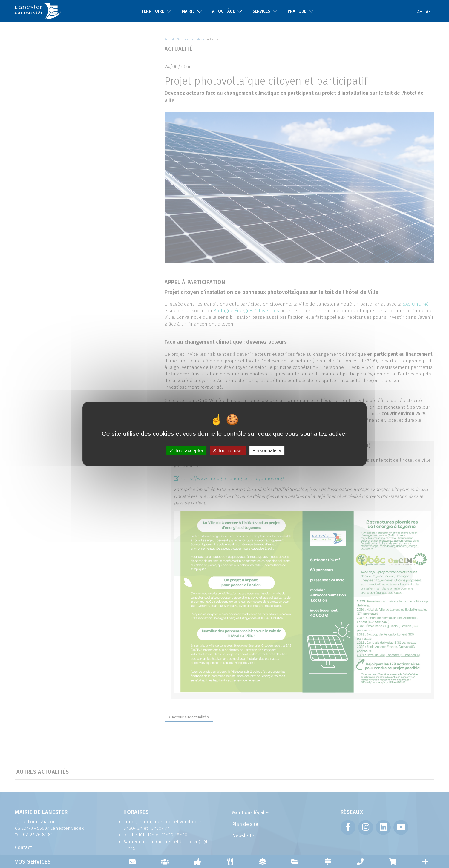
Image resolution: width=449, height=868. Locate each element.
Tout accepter (186, 451)
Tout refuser (228, 451)
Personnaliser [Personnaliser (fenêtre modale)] (267, 451)
